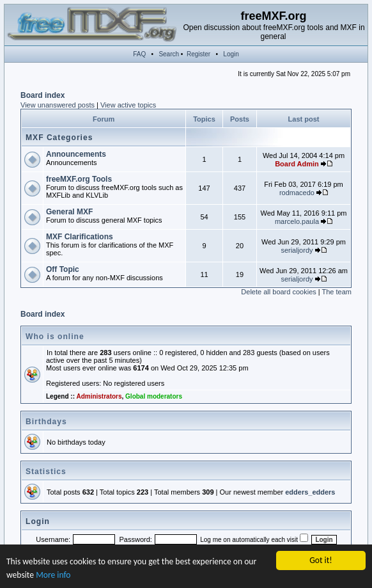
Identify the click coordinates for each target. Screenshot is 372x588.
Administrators (99, 396)
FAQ (139, 54)
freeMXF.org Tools (79, 179)
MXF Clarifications (80, 237)
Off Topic (63, 269)
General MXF (69, 212)
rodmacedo (297, 193)
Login (231, 54)
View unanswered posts (58, 105)
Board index (43, 95)
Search (169, 54)
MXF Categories (59, 138)
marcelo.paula (297, 221)
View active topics (128, 105)
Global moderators (154, 396)
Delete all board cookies (278, 292)
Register (198, 54)
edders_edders (310, 492)
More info (53, 576)
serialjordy (297, 250)
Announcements (76, 154)
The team (337, 292)
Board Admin (297, 164)
